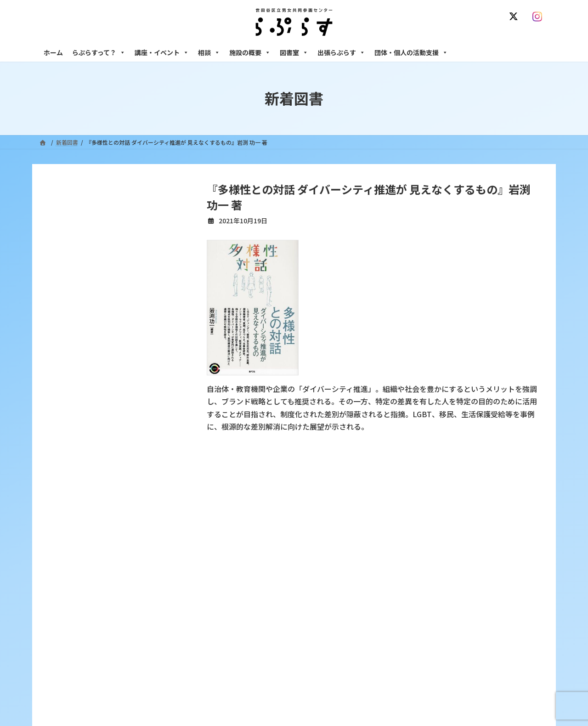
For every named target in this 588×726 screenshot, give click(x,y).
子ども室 (410, 686)
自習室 (407, 670)
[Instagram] (539, 17)
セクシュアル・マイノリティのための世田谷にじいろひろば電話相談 (473, 586)
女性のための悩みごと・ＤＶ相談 (441, 550)
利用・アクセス (244, 566)
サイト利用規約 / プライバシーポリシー (339, 496)
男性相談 (410, 606)
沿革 (230, 550)
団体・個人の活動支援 (411, 52)
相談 (209, 52)
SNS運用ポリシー (429, 496)
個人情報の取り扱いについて (504, 496)
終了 (230, 615)
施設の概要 (250, 52)
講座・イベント (162, 52)
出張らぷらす (341, 52)
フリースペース (418, 654)
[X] (515, 17)
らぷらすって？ (99, 52)
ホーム (53, 52)
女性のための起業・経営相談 (435, 622)
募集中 (233, 598)
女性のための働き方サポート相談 (441, 566)
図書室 (294, 52)
